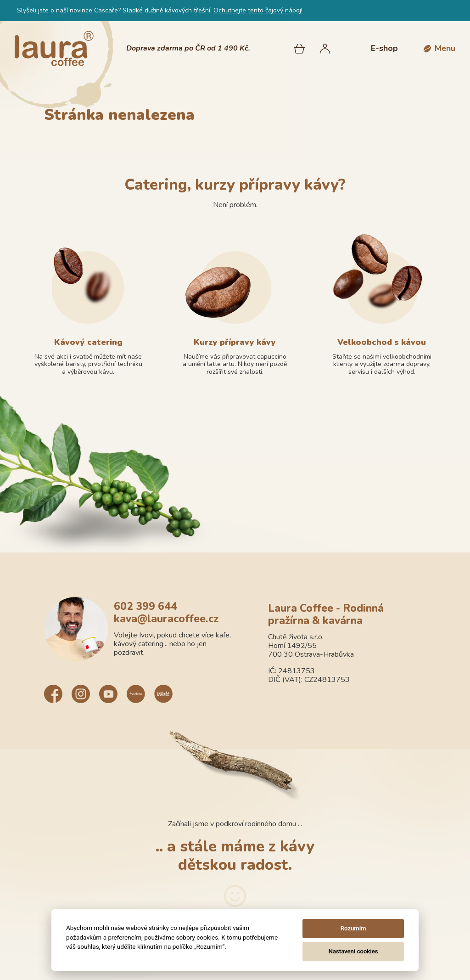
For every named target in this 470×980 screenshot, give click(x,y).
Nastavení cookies (353, 951)
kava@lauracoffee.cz (166, 619)
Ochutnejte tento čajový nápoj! (258, 10)
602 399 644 (145, 607)
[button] (439, 48)
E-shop (384, 48)
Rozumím (353, 928)
